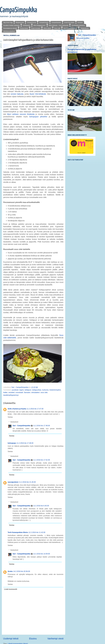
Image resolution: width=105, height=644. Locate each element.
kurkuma (45, 390)
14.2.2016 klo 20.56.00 (22, 571)
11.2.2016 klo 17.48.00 (41, 426)
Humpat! (80, 22)
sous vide (44, 392)
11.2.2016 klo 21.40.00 (27, 482)
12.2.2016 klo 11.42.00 (37, 532)
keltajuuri (28, 390)
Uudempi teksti (11, 639)
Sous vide (57, 28)
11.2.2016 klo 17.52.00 (41, 460)
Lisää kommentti (11, 589)
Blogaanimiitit (20, 22)
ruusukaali (19, 392)
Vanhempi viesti (55, 639)
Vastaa (10, 417)
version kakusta (17, 94)
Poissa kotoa (24, 28)
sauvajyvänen (13, 482)
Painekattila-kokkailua (78, 25)
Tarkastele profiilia (83, 38)
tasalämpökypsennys (11, 395)
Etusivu (33, 639)
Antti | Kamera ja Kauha (17, 409)
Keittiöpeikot (26, 25)
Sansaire (27, 392)
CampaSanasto (56, 22)
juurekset (15, 390)
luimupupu (12, 443)
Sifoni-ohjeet (47, 28)
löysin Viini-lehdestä (38, 94)
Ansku (10, 571)
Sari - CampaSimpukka (22, 426)
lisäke (5, 392)
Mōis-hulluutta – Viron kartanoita (59, 25)
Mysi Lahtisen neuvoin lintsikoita (21, 114)
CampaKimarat (44, 22)
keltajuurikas (37, 390)
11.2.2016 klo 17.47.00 (35, 409)
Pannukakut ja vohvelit (10, 28)
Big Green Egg (8, 22)
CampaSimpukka (19, 10)
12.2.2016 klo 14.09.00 (41, 554)
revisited (11, 392)
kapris (22, 390)
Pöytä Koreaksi (36, 28)
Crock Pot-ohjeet (69, 22)
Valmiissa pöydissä (9, 31)
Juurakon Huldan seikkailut (11, 25)
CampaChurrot (31, 22)
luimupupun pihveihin (38, 117)
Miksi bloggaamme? (39, 25)
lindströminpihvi (55, 390)
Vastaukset (14, 422)
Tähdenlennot (84, 28)
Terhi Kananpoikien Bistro (18, 532)
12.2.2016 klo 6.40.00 (41, 506)
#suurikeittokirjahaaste (70, 28)
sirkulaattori (35, 392)
